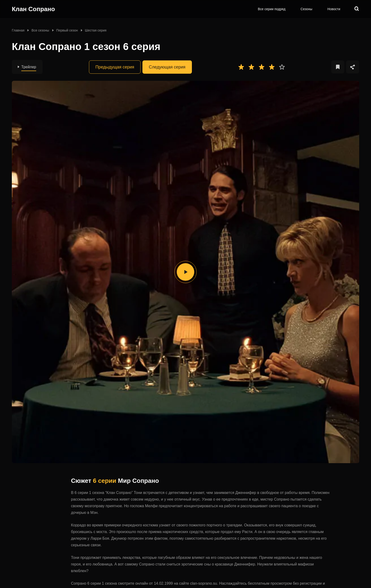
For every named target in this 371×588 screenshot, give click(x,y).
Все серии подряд (272, 9)
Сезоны (306, 9)
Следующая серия (167, 67)
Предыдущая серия (115, 67)
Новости (334, 9)
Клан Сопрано (33, 9)
